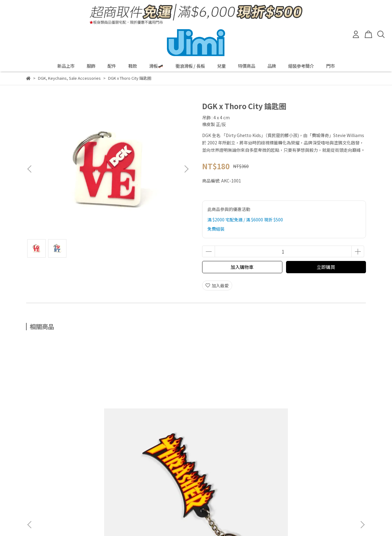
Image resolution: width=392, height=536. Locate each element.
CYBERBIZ (166, 520)
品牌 (272, 66)
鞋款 (133, 66)
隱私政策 (59, 477)
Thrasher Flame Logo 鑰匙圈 (70, 415)
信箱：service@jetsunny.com (56, 497)
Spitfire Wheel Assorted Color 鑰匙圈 (231, 418)
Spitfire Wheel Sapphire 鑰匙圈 (154, 418)
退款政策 (35, 477)
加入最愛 (217, 285)
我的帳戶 (84, 477)
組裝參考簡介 (301, 66)
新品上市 (66, 66)
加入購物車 (242, 267)
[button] (186, 169)
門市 (330, 66)
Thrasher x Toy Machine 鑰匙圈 (318, 418)
